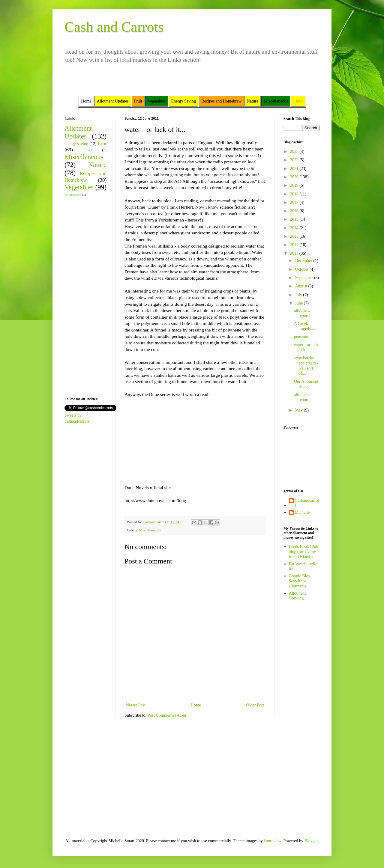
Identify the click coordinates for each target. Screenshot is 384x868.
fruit (102, 143)
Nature (97, 165)
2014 (295, 228)
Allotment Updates (78, 132)
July (299, 295)
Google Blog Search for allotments (300, 581)
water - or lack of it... (306, 347)
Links (88, 150)
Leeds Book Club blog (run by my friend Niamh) (304, 552)
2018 (295, 194)
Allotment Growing (297, 596)
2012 (295, 245)
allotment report (302, 397)
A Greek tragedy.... (304, 326)
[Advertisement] (82, 296)
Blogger (311, 841)
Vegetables (79, 187)
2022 (295, 160)
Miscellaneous (150, 530)
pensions (301, 337)
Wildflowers (73, 195)
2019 (295, 185)
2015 (295, 219)
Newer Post (136, 705)
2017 (295, 202)
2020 (295, 177)
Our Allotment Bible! (306, 384)
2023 (295, 152)
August (301, 286)
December (304, 261)
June (299, 303)
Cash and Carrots (114, 27)
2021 (295, 169)
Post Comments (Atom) (168, 715)
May (299, 410)
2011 (295, 253)
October (302, 269)
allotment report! (302, 313)
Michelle (302, 512)
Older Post (255, 705)
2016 (295, 211)
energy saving (76, 144)
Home (196, 705)
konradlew (272, 841)
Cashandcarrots (307, 503)
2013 (295, 236)
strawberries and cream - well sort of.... (306, 366)
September (304, 278)
